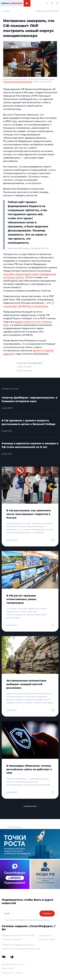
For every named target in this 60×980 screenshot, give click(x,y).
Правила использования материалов (21, 949)
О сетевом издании (12, 939)
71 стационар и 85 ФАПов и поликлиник (29, 304)
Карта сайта (8, 968)
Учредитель (45, 935)
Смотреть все (30, 806)
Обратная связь (47, 939)
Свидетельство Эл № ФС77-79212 (18, 935)
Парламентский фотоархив (17, 82)
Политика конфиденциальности (18, 945)
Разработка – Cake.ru (12, 973)
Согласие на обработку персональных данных (27, 920)
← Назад (6, 11)
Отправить (47, 913)
